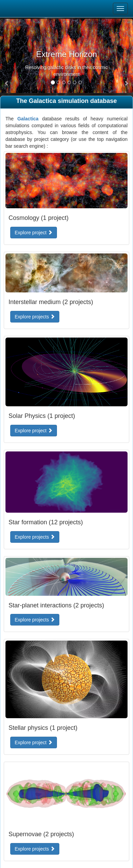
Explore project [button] (34, 233)
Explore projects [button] (35, 317)
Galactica (28, 119)
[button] (7, 83)
